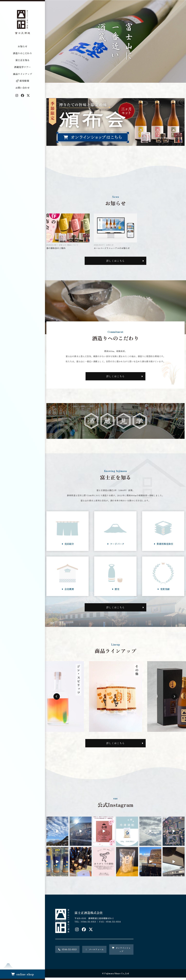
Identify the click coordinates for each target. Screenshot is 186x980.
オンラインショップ (121, 952)
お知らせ (22, 46)
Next (174, 699)
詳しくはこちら (115, 261)
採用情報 (22, 81)
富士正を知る (23, 60)
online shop (23, 974)
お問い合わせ (23, 88)
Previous (57, 699)
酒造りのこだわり (22, 53)
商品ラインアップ (22, 74)
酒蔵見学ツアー (22, 67)
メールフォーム (94, 952)
